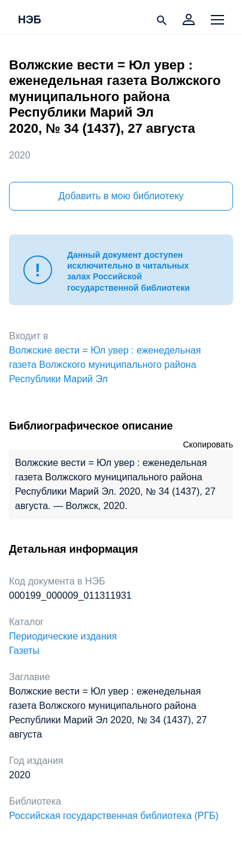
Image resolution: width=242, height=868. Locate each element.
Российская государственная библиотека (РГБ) (114, 816)
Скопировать (208, 444)
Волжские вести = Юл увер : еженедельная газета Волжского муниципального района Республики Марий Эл (105, 365)
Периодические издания (63, 636)
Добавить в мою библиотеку (121, 196)
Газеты (24, 651)
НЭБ (30, 20)
